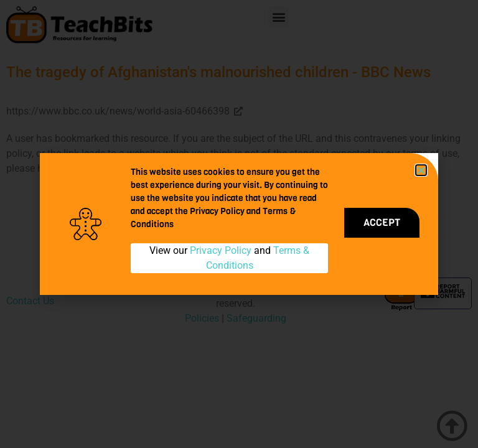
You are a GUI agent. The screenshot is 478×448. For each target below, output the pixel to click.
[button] (421, 170)
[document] (239, 224)
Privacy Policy (221, 250)
